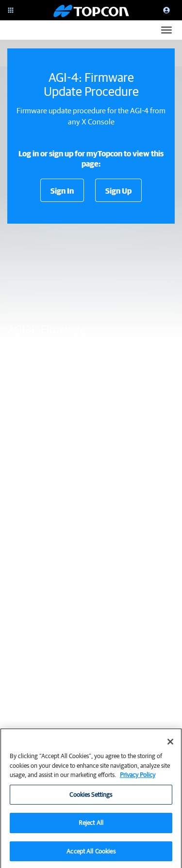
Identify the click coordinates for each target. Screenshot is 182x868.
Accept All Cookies (91, 855)
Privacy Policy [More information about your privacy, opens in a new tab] (138, 778)
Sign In (62, 191)
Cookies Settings (91, 798)
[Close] (170, 745)
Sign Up (118, 191)
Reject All (91, 826)
